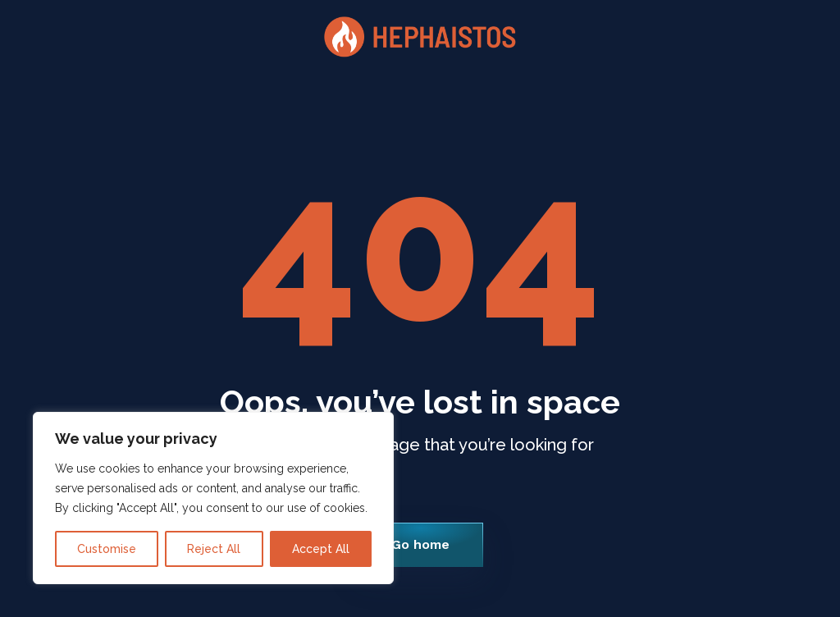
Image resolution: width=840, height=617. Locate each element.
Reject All (214, 549)
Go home (420, 544)
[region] (213, 498)
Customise (107, 549)
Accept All (321, 549)
